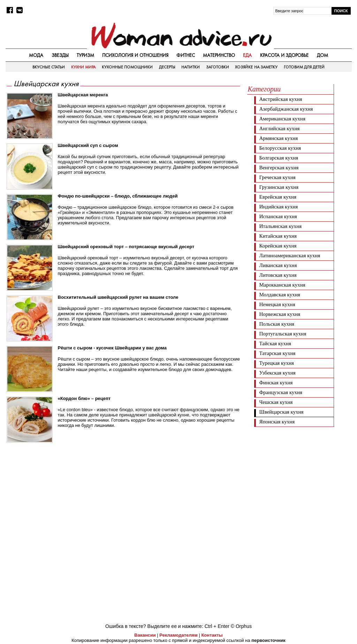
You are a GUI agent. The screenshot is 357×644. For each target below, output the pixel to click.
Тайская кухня (275, 343)
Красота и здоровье (284, 55)
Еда (247, 55)
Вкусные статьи (49, 67)
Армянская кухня (279, 138)
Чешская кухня (276, 402)
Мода (36, 55)
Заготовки (218, 67)
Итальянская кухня (281, 226)
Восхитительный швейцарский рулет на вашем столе (118, 297)
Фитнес (186, 55)
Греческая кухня (278, 177)
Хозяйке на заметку (256, 67)
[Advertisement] (299, 474)
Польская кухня (277, 324)
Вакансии (145, 635)
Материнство (219, 55)
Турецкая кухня (277, 363)
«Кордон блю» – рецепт (84, 398)
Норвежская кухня (280, 314)
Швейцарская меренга (83, 95)
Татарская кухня (278, 353)
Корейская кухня (278, 246)
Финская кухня (276, 383)
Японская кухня (277, 422)
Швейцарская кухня (282, 412)
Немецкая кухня (277, 304)
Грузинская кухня (279, 187)
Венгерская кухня (279, 168)
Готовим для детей (304, 67)
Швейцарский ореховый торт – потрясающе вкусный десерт (126, 247)
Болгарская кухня (279, 158)
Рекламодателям (178, 635)
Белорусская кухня (280, 148)
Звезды (60, 55)
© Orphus (241, 626)
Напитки (191, 67)
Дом (322, 55)
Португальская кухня (283, 334)
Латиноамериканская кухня (290, 256)
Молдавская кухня (280, 295)
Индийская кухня (279, 207)
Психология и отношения (135, 55)
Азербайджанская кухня (286, 109)
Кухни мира (83, 67)
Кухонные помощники (127, 67)
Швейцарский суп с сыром (88, 145)
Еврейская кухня (278, 197)
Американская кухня (282, 119)
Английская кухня (280, 128)
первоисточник (268, 640)
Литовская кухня (278, 275)
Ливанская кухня (278, 265)
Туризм (85, 55)
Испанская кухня (278, 216)
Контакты (212, 635)
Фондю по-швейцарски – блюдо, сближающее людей (118, 196)
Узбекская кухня (278, 373)
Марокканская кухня (282, 285)
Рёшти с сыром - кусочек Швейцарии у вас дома (112, 348)
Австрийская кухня (281, 99)
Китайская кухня (278, 236)
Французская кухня (281, 392)
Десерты (167, 67)
